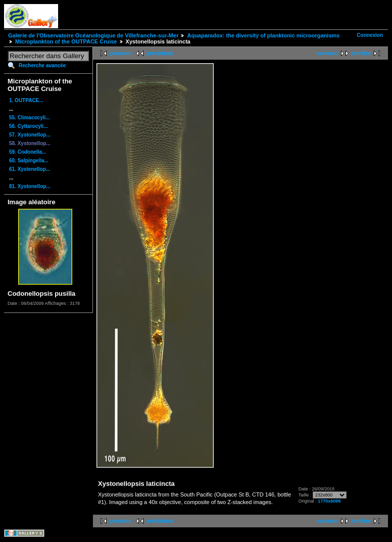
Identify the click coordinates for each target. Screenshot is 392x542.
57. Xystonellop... (30, 135)
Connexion (370, 35)
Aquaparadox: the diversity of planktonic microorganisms (263, 35)
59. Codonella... (28, 152)
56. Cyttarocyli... (29, 126)
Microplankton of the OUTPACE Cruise (66, 41)
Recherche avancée (42, 65)
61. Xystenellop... (30, 169)
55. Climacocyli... (30, 118)
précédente (160, 53)
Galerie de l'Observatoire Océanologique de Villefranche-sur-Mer (93, 35)
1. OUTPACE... (26, 100)
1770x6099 (329, 501)
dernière (361, 53)
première (121, 53)
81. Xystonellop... (30, 186)
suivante (327, 53)
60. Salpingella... (29, 161)
